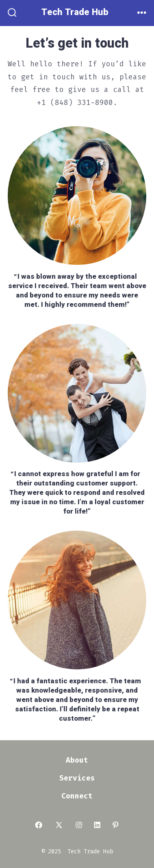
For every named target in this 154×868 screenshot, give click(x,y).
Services (77, 778)
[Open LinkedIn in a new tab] (97, 825)
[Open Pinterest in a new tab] (115, 825)
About (77, 760)
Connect (77, 796)
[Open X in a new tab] (59, 825)
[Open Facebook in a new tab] (39, 825)
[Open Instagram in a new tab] (79, 825)
